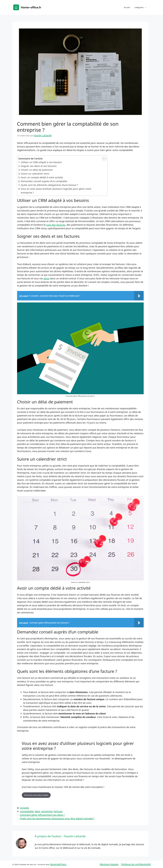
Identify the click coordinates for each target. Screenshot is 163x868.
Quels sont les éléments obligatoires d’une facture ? (49, 185)
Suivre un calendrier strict (35, 174)
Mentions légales (109, 864)
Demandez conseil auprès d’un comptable (44, 181)
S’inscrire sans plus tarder (36, 795)
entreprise (47, 811)
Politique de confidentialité (136, 864)
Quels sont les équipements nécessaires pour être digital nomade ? (57, 818)
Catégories (142, 7)
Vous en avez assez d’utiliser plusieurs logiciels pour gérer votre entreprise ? (56, 191)
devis (47, 278)
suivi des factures (56, 225)
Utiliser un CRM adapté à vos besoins (41, 162)
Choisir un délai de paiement (37, 170)
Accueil (127, 7)
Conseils (24, 808)
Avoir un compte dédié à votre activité (42, 177)
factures (58, 811)
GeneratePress (58, 864)
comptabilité (27, 811)
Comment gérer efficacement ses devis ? (42, 815)
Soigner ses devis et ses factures (39, 166)
